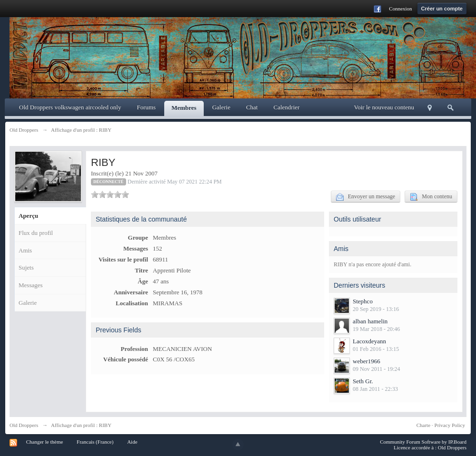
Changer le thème (45, 442)
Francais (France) (95, 442)
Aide (132, 442)
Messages (31, 285)
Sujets (26, 267)
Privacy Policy (450, 425)
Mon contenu (431, 197)
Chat (252, 107)
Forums (146, 107)
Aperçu (28, 216)
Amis (25, 250)
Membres (184, 108)
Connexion (400, 9)
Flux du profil (36, 233)
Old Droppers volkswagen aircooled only (70, 107)
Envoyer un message (366, 197)
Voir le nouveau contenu (384, 107)
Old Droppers (24, 425)
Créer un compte (442, 9)
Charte (423, 425)
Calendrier (286, 107)
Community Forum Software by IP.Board (423, 442)
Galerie (221, 107)
